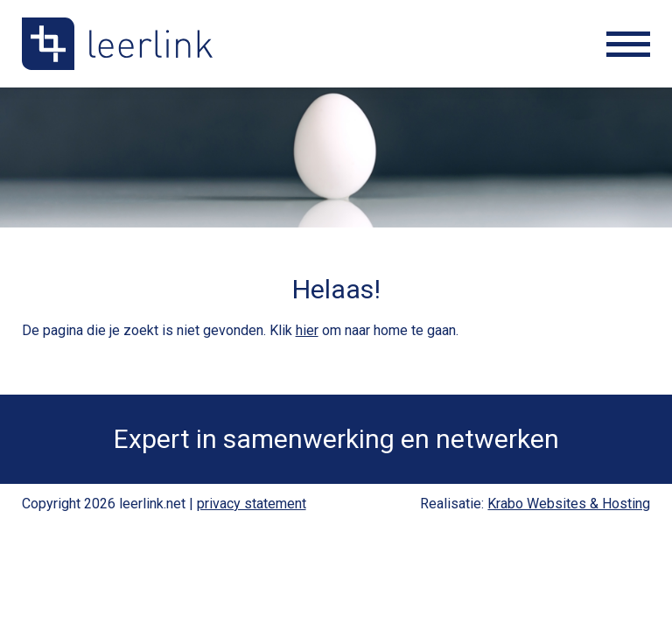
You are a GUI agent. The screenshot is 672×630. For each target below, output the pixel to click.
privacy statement (252, 504)
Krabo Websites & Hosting (569, 504)
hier (307, 330)
